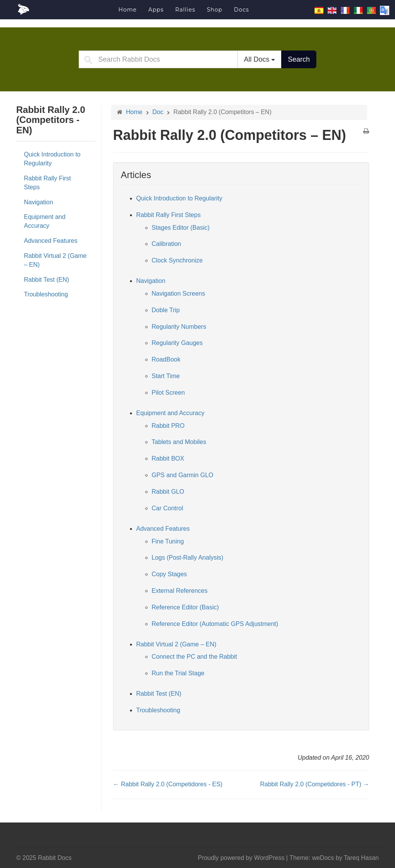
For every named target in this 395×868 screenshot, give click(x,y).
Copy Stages (169, 574)
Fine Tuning (168, 541)
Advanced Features (51, 241)
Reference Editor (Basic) (185, 607)
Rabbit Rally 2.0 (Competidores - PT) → (315, 784)
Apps (156, 10)
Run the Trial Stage (178, 673)
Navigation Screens (178, 294)
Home (127, 10)
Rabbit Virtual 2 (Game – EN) (55, 260)
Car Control (167, 508)
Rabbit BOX (168, 458)
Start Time (166, 376)
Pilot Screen (168, 393)
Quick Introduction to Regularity (52, 159)
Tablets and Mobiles (179, 442)
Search (299, 59)
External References (180, 591)
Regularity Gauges (177, 343)
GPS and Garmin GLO (182, 475)
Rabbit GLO (168, 492)
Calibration (166, 244)
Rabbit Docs (64, 9)
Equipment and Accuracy (45, 221)
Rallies (185, 10)
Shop (214, 10)
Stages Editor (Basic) (181, 228)
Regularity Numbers (179, 327)
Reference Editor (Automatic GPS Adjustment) (215, 624)
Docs (242, 10)
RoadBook (166, 359)
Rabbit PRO (168, 426)
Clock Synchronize (177, 260)
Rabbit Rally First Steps (47, 183)
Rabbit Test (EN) (46, 280)
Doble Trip (166, 310)
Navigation (39, 202)
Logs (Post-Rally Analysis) (187, 558)
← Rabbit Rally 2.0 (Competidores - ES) (168, 784)
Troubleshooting (46, 294)
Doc (158, 112)
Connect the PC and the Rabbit (194, 657)
